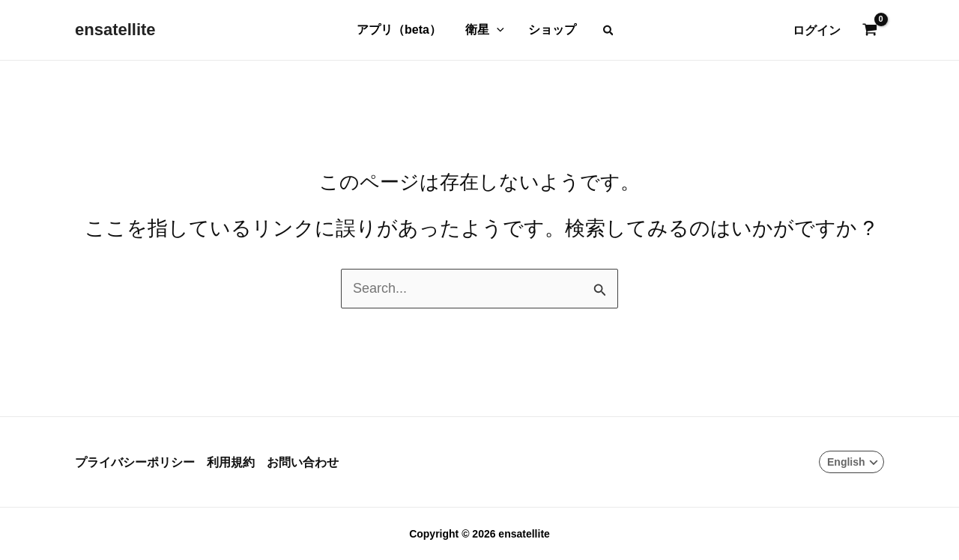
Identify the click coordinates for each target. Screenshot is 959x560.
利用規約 (231, 462)
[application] (497, 30)
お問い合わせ (303, 462)
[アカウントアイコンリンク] (817, 30)
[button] (609, 30)
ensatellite (115, 30)
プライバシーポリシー (135, 462)
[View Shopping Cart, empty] (870, 31)
